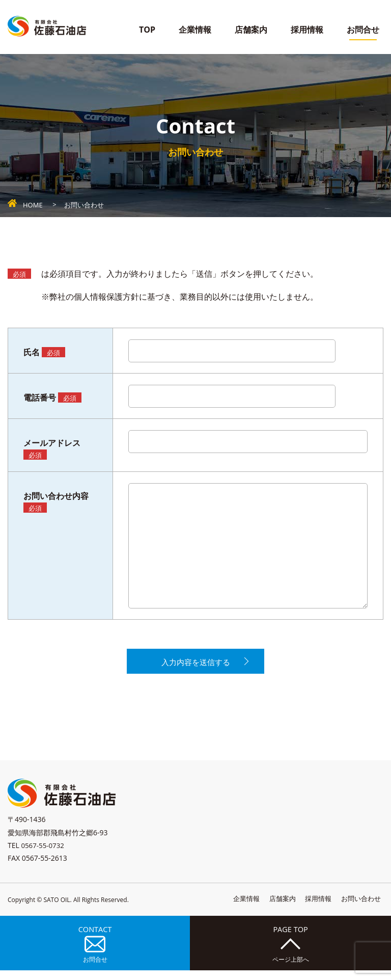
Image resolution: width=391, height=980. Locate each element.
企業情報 (195, 30)
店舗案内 (251, 30)
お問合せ (363, 30)
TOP (147, 30)
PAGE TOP (289, 950)
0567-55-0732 (44, 849)
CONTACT (93, 950)
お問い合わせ (359, 903)
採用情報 (307, 30)
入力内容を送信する (195, 665)
